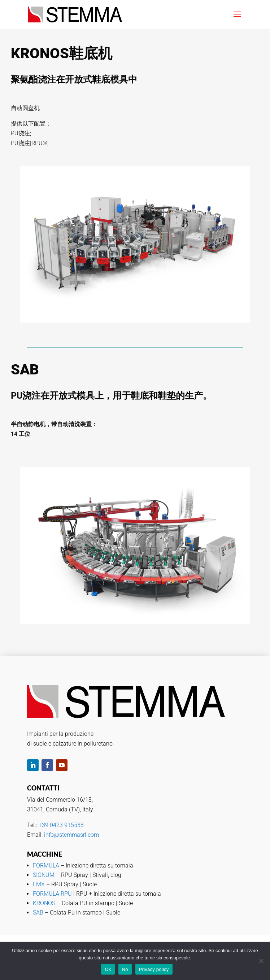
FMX (40, 884)
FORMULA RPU (52, 894)
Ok (108, 969)
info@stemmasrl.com (71, 835)
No (125, 969)
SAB (38, 913)
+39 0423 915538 (61, 825)
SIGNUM (44, 875)
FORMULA (46, 866)
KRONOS (44, 903)
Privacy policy (154, 969)
